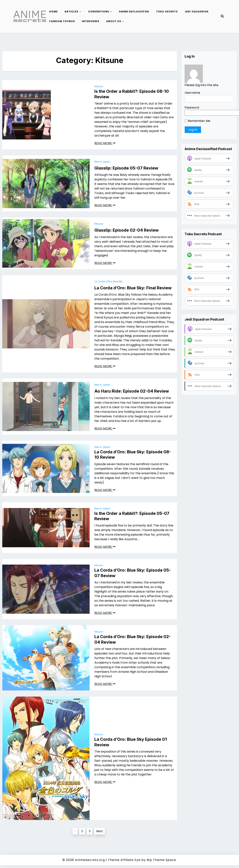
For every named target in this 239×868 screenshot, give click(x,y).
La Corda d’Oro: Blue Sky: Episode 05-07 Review (133, 573)
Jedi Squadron (196, 12)
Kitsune (99, 86)
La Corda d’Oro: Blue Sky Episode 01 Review (131, 742)
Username (192, 93)
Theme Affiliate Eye (124, 860)
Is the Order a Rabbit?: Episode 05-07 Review (132, 516)
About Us (114, 21)
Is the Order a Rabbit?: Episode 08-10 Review (132, 94)
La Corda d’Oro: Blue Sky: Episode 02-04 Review (133, 639)
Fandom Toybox (62, 21)
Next (100, 831)
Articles (71, 12)
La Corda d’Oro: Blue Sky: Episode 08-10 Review (133, 455)
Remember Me (197, 121)
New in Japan (102, 162)
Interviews (91, 21)
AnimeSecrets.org (90, 860)
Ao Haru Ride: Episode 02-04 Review (132, 391)
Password (192, 108)
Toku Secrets (167, 12)
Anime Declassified (134, 12)
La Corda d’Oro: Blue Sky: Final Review (133, 288)
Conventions (99, 12)
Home (53, 12)
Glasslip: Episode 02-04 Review (127, 230)
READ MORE (105, 143)
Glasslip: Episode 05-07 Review (126, 168)
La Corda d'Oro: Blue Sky (108, 281)
